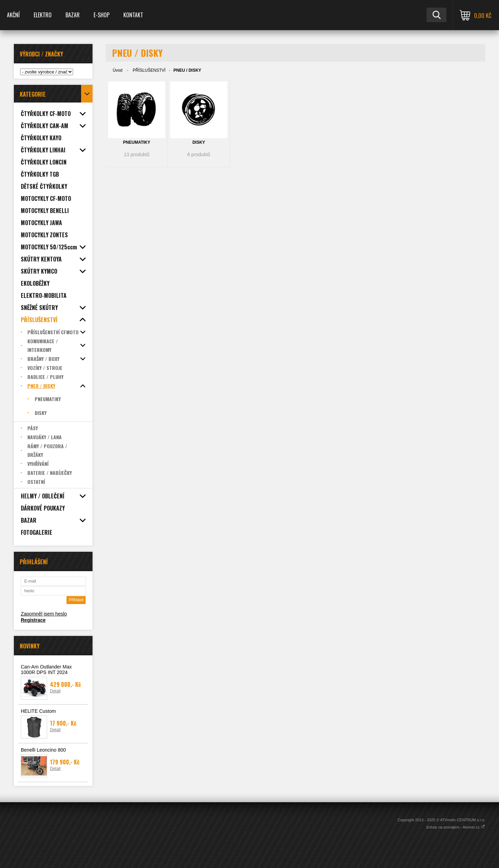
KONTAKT (133, 15)
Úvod (117, 70)
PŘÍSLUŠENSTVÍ (149, 70)
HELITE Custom (38, 711)
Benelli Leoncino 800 (43, 750)
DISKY (199, 142)
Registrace (33, 620)
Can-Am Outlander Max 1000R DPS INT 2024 (46, 670)
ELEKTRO (43, 15)
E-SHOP (102, 15)
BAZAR (73, 15)
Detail (55, 691)
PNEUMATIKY (137, 142)
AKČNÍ (13, 15)
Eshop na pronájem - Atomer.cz (456, 827)
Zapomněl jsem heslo (44, 614)
